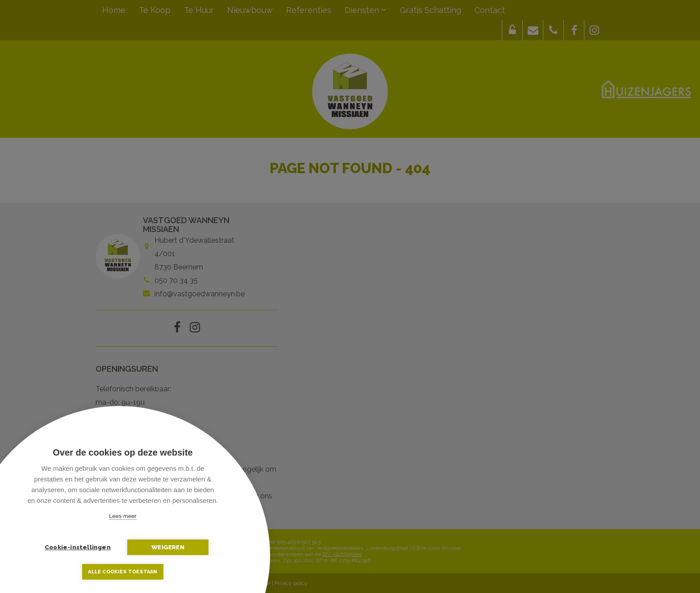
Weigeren (167, 547)
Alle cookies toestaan (123, 572)
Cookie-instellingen (78, 547)
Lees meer (123, 516)
